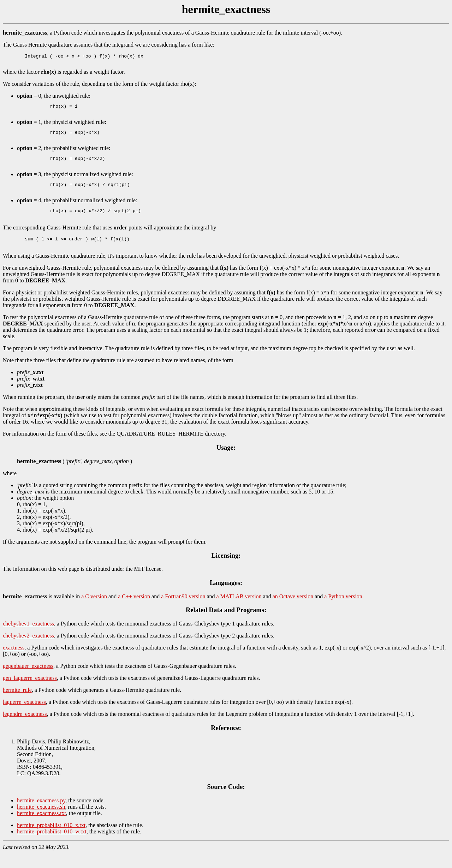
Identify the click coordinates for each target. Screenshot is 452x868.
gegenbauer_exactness (28, 681)
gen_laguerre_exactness (30, 693)
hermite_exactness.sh (41, 822)
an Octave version (293, 611)
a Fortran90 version (183, 611)
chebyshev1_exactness (28, 638)
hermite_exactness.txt (41, 828)
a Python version (343, 611)
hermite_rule (17, 705)
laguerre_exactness (24, 717)
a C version (94, 611)
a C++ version (134, 611)
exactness (14, 662)
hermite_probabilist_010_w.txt (52, 846)
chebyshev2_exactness (28, 650)
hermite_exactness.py (41, 815)
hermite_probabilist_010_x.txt (51, 840)
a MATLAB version (239, 611)
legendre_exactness (25, 729)
